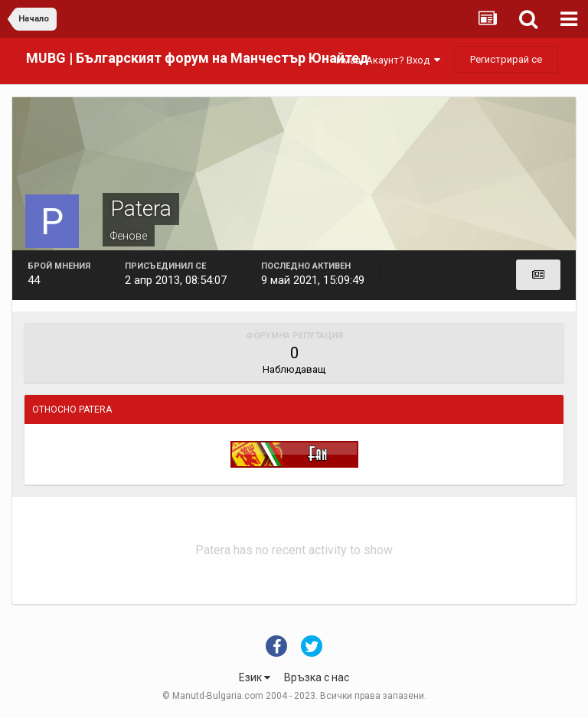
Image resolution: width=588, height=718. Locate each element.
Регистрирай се (506, 59)
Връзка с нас (317, 677)
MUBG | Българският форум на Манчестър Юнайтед (197, 58)
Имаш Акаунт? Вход (388, 60)
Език (255, 677)
